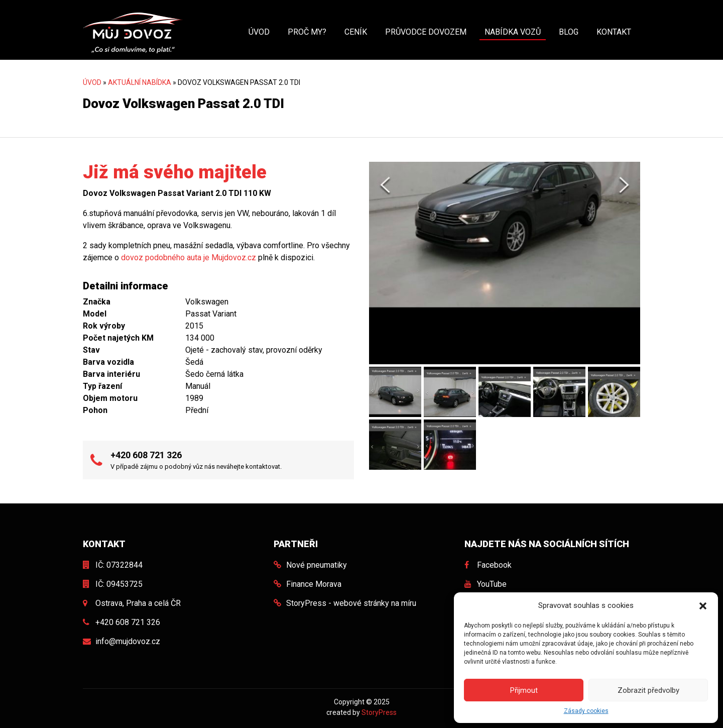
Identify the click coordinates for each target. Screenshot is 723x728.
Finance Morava (314, 584)
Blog (569, 32)
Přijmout (524, 690)
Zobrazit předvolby (648, 690)
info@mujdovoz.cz (128, 641)
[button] (703, 605)
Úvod (259, 32)
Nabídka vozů (513, 32)
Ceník (356, 32)
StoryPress (379, 712)
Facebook (494, 565)
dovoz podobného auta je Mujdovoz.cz (189, 257)
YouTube (492, 584)
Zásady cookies (586, 711)
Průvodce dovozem (426, 32)
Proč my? (307, 32)
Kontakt (614, 32)
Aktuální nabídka (140, 82)
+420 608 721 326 (146, 455)
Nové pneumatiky (317, 565)
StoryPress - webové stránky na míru (351, 603)
